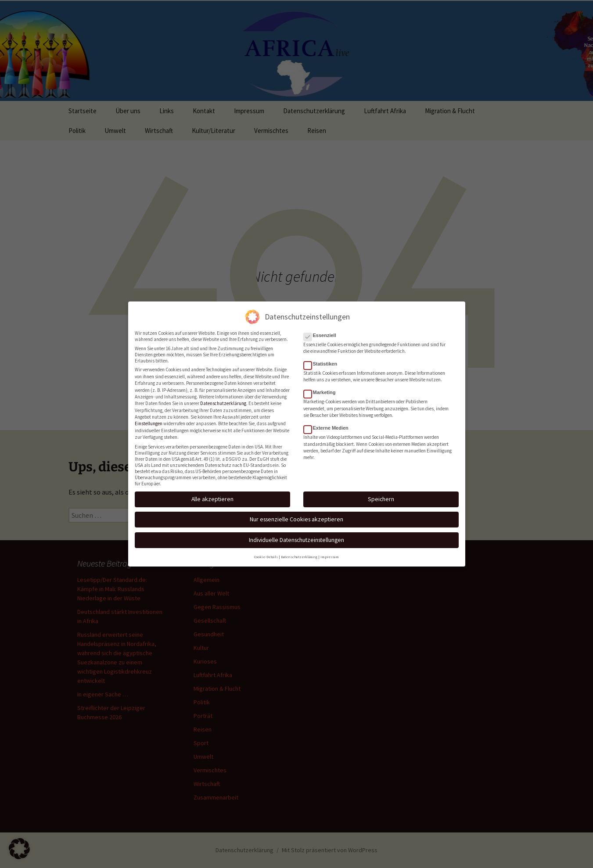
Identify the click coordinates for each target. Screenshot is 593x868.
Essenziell (323, 326)
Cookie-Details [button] (266, 548)
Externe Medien (329, 419)
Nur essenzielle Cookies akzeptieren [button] (296, 510)
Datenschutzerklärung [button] (299, 548)
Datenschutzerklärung (223, 395)
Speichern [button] (381, 490)
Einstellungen (149, 415)
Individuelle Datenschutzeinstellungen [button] (296, 531)
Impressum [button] (330, 548)
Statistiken (323, 355)
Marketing (322, 384)
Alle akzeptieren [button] (212, 490)
